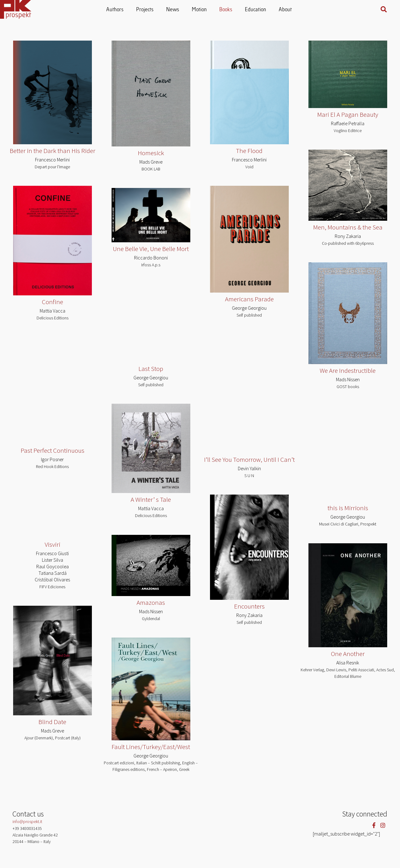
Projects (145, 10)
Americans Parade (249, 299)
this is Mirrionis (348, 508)
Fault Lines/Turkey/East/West (151, 747)
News (173, 10)
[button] (384, 9)
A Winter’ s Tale (151, 500)
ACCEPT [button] (383, 857)
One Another (348, 654)
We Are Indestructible (348, 370)
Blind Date (52, 722)
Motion (200, 10)
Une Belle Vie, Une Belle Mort (151, 248)
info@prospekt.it (27, 821)
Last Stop (151, 369)
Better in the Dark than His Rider (52, 151)
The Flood (249, 151)
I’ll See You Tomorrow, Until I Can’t (249, 459)
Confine (52, 302)
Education (256, 10)
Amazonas (151, 602)
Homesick (151, 153)
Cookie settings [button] (355, 858)
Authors (115, 10)
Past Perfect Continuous (52, 450)
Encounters (249, 606)
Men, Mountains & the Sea (348, 227)
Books (226, 10)
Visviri (52, 544)
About (286, 10)
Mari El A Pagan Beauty (348, 114)
